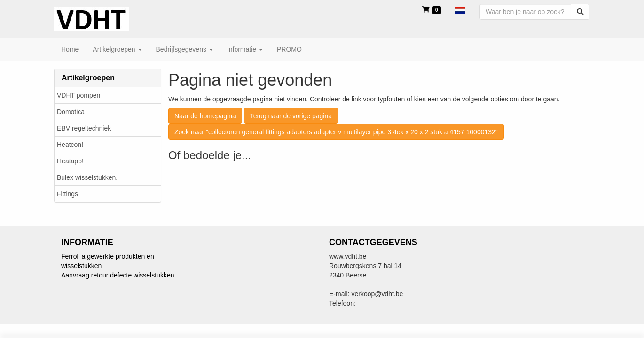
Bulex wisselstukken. (87, 177)
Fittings (67, 194)
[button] (460, 9)
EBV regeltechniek (84, 128)
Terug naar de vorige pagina (291, 116)
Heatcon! (70, 145)
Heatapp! (70, 161)
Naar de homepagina (205, 116)
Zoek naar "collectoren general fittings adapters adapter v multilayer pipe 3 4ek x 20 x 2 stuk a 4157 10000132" (336, 132)
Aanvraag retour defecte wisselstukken (118, 275)
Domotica (71, 112)
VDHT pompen (79, 95)
